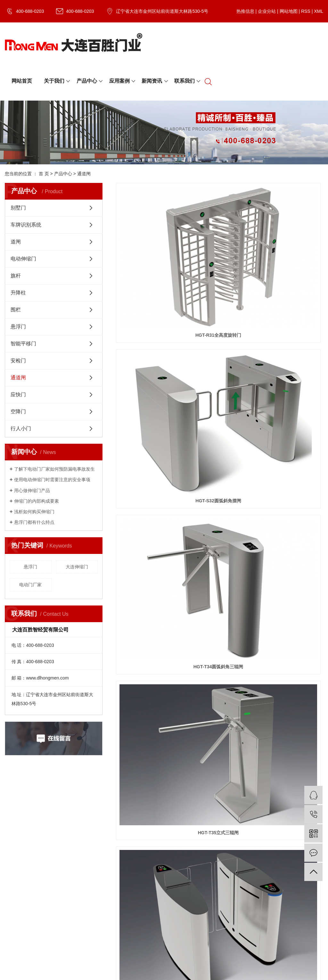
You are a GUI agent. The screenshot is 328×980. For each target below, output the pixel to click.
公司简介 (14, 834)
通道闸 (84, 174)
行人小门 (21, 428)
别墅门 (18, 208)
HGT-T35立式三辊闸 (148, 301)
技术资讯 (56, 850)
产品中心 (87, 81)
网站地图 (289, 11)
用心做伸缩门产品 (32, 490)
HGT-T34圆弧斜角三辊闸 (291, 235)
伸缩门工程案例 (154, 858)
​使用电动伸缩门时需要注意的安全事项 (52, 480)
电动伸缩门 (23, 259)
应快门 (18, 395)
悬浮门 (18, 327)
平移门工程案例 (154, 850)
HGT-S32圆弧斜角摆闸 (219, 235)
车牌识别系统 (26, 225)
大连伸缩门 (77, 567)
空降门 (18, 412)
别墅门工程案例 (154, 834)
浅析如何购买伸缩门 (34, 512)
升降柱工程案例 (154, 898)
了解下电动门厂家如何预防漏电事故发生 (54, 469)
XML (319, 11)
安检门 (18, 361)
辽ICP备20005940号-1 (153, 942)
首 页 (44, 174)
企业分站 (267, 11)
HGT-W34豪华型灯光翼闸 (291, 301)
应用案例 (119, 81)
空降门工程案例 (154, 842)
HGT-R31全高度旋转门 (148, 235)
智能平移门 (23, 344)
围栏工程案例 (152, 890)
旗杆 (16, 276)
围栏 (16, 310)
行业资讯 (56, 842)
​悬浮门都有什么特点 (34, 522)
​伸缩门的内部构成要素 (37, 501)
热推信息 (245, 11)
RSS (306, 11)
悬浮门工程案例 (154, 866)
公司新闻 (56, 834)
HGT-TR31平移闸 (219, 301)
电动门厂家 (30, 585)
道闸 (16, 242)
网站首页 (22, 81)
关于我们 (54, 81)
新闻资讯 (152, 81)
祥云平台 (64, 950)
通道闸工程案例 (154, 882)
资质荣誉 (14, 842)
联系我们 (184, 81)
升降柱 (18, 293)
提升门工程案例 (154, 874)
